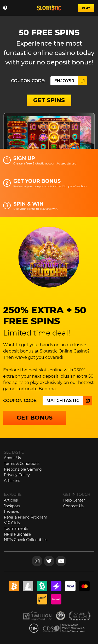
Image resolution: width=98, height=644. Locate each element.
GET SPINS (49, 100)
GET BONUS (35, 418)
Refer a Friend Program (26, 517)
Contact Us (73, 506)
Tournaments (16, 529)
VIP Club (12, 523)
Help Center (74, 500)
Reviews (11, 511)
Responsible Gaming (23, 469)
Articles (11, 500)
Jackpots (12, 506)
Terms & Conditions (22, 464)
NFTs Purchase (17, 534)
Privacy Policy (17, 475)
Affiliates (12, 481)
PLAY (86, 8)
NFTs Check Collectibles (26, 540)
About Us (12, 458)
